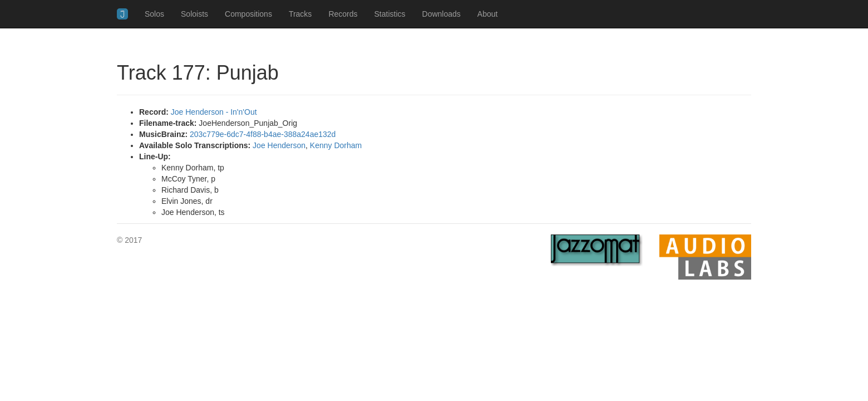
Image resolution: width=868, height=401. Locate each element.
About (488, 14)
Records (343, 14)
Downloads (442, 14)
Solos (154, 14)
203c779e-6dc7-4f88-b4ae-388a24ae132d (263, 134)
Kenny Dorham (336, 145)
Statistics (390, 14)
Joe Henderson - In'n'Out (214, 112)
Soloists (194, 14)
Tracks (300, 14)
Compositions (248, 14)
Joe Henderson (279, 145)
